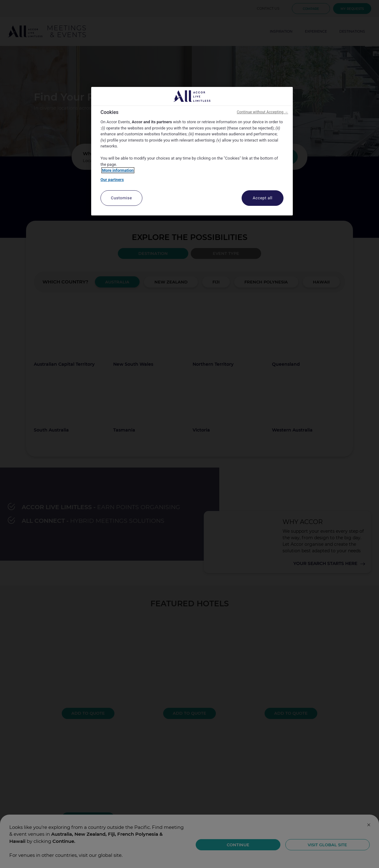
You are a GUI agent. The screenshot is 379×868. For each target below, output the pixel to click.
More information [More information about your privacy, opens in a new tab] (118, 170)
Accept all (263, 198)
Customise (122, 198)
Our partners (112, 180)
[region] (192, 151)
